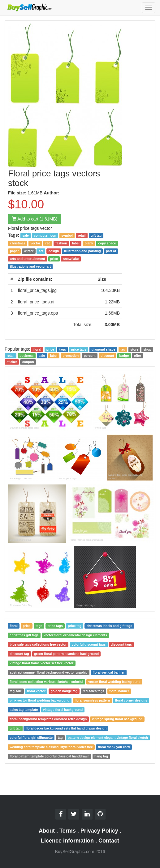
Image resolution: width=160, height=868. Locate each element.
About (47, 831)
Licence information (67, 841)
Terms (68, 831)
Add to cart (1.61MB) (35, 219)
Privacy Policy (99, 831)
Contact (109, 841)
